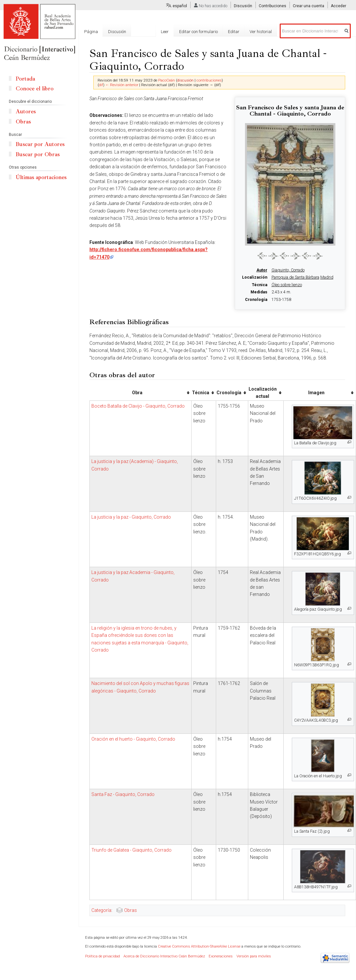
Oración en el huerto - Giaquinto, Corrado (133, 739)
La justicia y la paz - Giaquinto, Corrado (131, 517)
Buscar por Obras (38, 154)
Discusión (243, 6)
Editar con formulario (202, 32)
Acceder (338, 6)
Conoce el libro (35, 89)
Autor (262, 270)
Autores (26, 111)
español (180, 6)
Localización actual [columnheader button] (263, 393)
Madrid (327, 277)
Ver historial (265, 32)
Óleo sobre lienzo (287, 285)
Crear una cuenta (309, 6)
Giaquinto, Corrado (288, 270)
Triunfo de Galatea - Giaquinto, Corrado (131, 850)
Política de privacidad (103, 956)
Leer (169, 32)
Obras (131, 910)
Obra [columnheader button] (137, 393)
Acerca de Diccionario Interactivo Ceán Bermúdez (164, 956)
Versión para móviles (254, 956)
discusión (185, 80)
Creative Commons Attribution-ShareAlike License (199, 946)
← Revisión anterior (122, 85)
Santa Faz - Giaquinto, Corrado (123, 794)
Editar (238, 32)
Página (91, 32)
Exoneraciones (221, 956)
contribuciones (209, 80)
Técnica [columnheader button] (201, 393)
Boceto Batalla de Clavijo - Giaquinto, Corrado (138, 406)
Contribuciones (272, 6)
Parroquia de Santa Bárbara (295, 277)
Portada (25, 79)
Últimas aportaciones (41, 177)
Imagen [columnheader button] (316, 393)
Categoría (101, 910)
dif (101, 85)
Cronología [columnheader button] (229, 393)
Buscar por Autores (40, 144)
